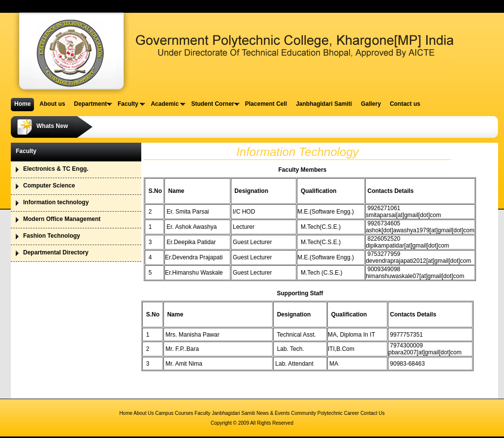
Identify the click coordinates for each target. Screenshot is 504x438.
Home (126, 413)
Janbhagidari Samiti (233, 413)
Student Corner (215, 104)
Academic (168, 104)
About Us (143, 413)
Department (93, 104)
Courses (185, 413)
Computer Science (49, 186)
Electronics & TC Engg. (56, 169)
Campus (164, 413)
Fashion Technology (52, 236)
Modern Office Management (62, 219)
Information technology (56, 202)
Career (352, 413)
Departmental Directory (56, 252)
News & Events (273, 413)
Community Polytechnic (317, 413)
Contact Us (372, 413)
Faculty (131, 104)
